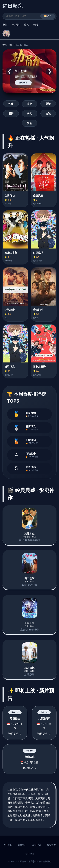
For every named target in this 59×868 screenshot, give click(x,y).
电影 (5, 25)
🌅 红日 (48, 16)
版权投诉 (51, 845)
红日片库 (13, 45)
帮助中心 (22, 845)
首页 (5, 45)
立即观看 (23, 83)
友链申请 (37, 845)
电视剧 (16, 25)
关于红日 (8, 845)
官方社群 (30, 854)
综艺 (26, 25)
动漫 (36, 25)
